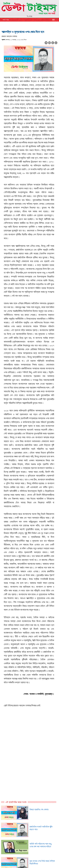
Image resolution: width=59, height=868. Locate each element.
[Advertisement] (29, 747)
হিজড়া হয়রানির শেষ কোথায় (39, 809)
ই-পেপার (29, 16)
